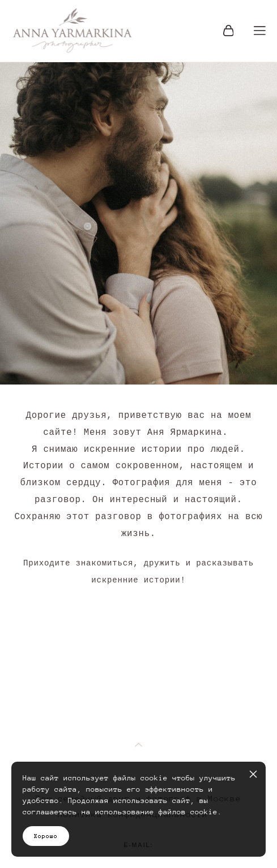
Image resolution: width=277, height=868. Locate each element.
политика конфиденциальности (138, 744)
